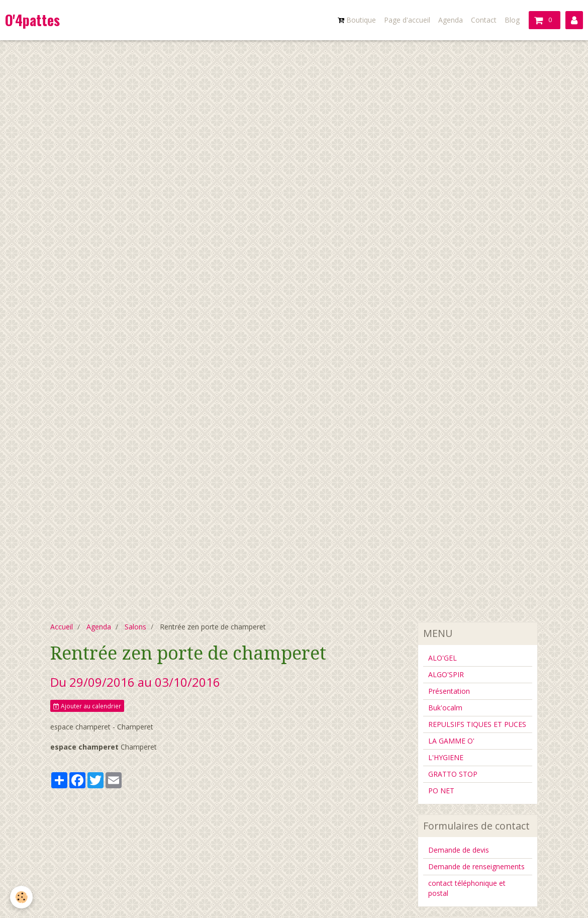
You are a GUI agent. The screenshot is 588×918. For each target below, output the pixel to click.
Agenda (451, 20)
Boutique (357, 20)
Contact (484, 20)
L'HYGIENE (446, 757)
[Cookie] (21, 897)
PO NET (441, 791)
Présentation (449, 691)
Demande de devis (459, 850)
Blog (512, 20)
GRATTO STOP (453, 774)
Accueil (62, 627)
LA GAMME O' (451, 741)
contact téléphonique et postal (467, 888)
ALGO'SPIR (446, 674)
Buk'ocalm (445, 708)
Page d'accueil (407, 20)
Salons (135, 627)
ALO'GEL (443, 658)
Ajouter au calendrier (87, 706)
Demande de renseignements (476, 866)
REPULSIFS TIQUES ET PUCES (477, 724)
